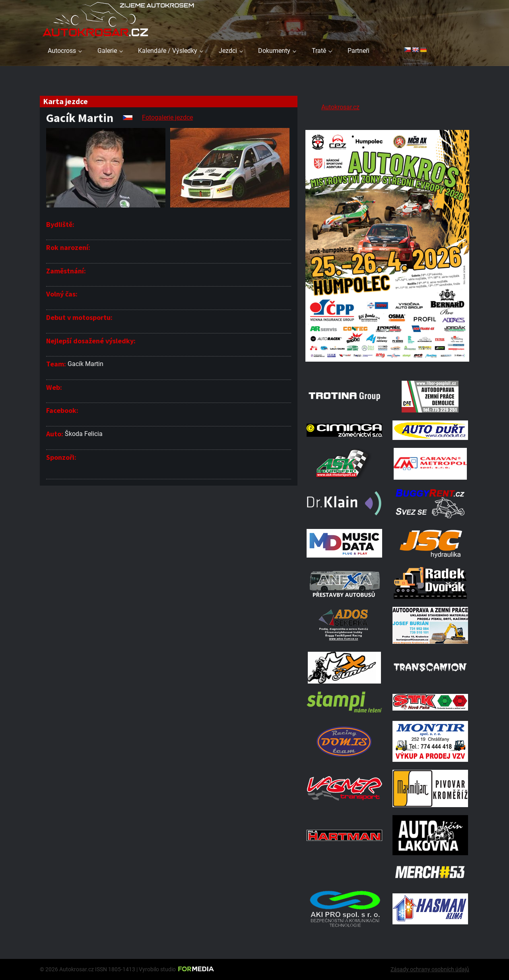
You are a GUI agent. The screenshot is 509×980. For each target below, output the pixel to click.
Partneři (358, 51)
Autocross (62, 51)
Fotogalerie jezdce (167, 117)
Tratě (319, 51)
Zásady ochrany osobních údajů (430, 969)
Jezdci (228, 51)
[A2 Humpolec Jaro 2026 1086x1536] (387, 363)
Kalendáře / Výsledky (168, 51)
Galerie (107, 51)
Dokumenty (274, 51)
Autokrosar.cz (340, 107)
